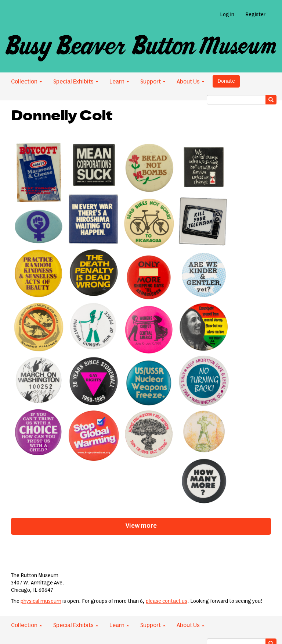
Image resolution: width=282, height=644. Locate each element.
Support (153, 82)
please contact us (167, 601)
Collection (27, 82)
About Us (191, 82)
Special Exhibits (76, 82)
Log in (227, 15)
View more (141, 526)
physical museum (41, 601)
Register (255, 15)
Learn (119, 82)
